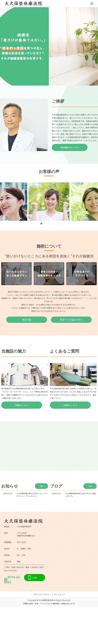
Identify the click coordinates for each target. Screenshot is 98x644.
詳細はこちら (22, 442)
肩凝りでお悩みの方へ (71, 357)
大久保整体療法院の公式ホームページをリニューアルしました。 (32, 532)
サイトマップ (59, 631)
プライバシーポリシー (42, 631)
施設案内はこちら (70, 147)
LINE (35, 615)
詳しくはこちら (49, 253)
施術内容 (27, 357)
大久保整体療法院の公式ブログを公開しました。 (80, 532)
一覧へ (41, 523)
